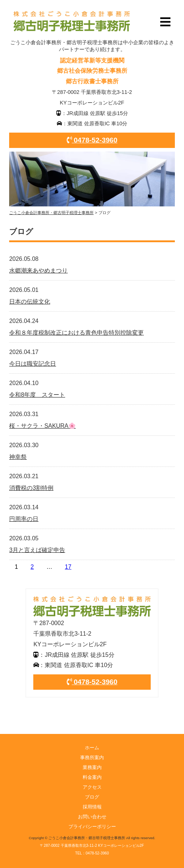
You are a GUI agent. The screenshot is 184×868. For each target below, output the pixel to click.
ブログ (92, 797)
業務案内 (92, 767)
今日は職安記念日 (33, 364)
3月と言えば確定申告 (37, 550)
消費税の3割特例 (31, 488)
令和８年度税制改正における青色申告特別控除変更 (76, 333)
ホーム (92, 748)
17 (68, 567)
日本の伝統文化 (30, 302)
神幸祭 (18, 457)
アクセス (92, 787)
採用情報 (92, 807)
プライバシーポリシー (92, 827)
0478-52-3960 (95, 140)
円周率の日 (24, 519)
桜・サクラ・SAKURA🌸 (42, 426)
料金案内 (92, 777)
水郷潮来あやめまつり (38, 271)
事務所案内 (92, 757)
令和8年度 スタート (37, 395)
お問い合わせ (92, 817)
